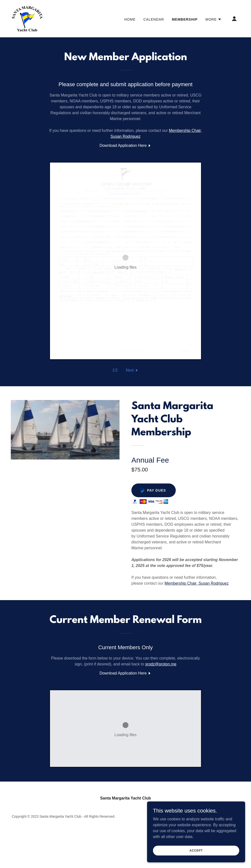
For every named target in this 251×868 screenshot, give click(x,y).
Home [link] (130, 19)
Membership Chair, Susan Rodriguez (196, 583)
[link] (27, 18)
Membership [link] (185, 19)
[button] (213, 19)
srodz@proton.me (161, 664)
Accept (196, 850)
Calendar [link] (154, 19)
